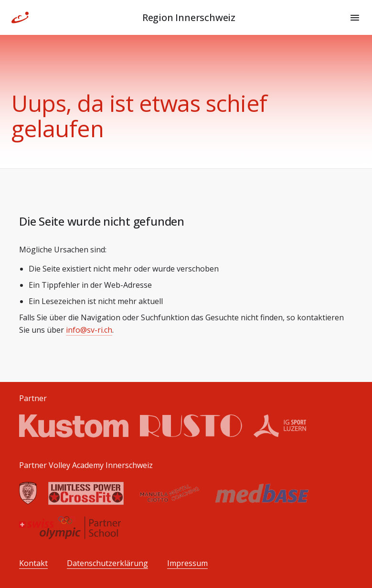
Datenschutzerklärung (107, 563)
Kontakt (33, 563)
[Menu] (355, 18)
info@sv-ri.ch (89, 330)
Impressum (187, 563)
